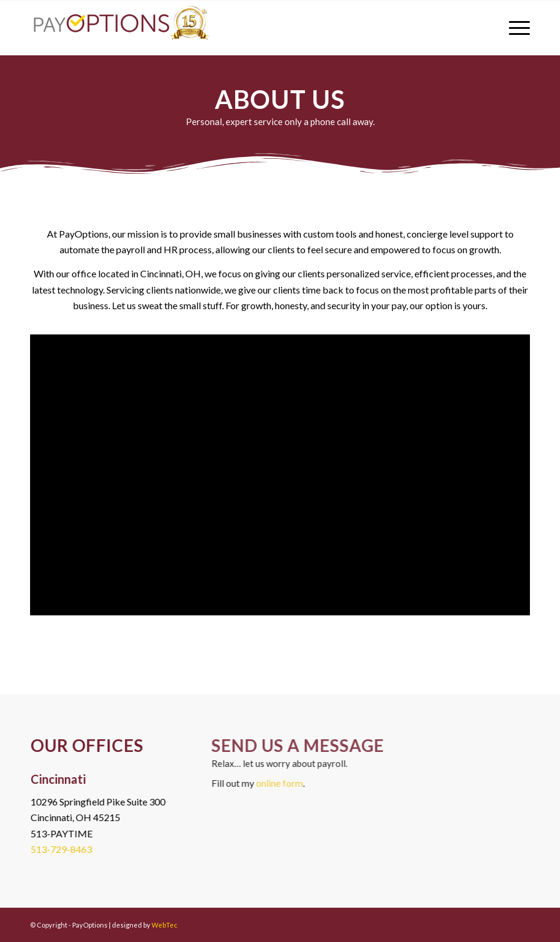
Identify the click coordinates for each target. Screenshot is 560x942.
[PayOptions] (120, 28)
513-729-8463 (60, 849)
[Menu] (513, 28)
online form (288, 783)
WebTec (165, 925)
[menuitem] (513, 28)
